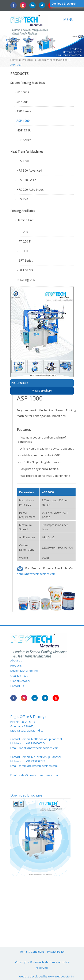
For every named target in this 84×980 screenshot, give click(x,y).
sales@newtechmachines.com (38, 775)
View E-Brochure (42, 391)
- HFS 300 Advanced (28, 170)
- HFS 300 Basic (25, 180)
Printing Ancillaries (23, 211)
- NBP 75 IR (23, 130)
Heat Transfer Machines (27, 152)
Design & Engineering (24, 671)
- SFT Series (25, 260)
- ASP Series (23, 111)
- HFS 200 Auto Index (29, 190)
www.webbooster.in (61, 976)
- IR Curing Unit (25, 280)
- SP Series (22, 92)
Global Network (20, 681)
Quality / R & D (19, 676)
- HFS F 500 (22, 161)
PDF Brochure (20, 383)
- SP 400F (21, 102)
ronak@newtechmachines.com (39, 748)
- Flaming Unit (24, 220)
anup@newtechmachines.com (36, 574)
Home (14, 60)
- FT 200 (22, 232)
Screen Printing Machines (53, 60)
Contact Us (17, 686)
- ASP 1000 (22, 121)
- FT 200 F (24, 241)
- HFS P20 (21, 199)
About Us (16, 660)
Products (28, 60)
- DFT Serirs (25, 270)
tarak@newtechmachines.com (38, 766)
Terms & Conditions (32, 952)
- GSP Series (23, 140)
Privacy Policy (56, 952)
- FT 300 (22, 251)
